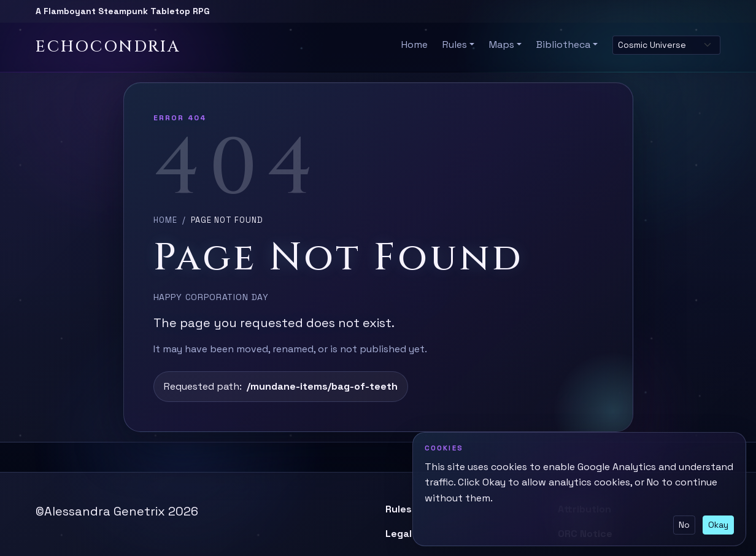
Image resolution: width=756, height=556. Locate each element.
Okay (718, 525)
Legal (399, 534)
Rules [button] (455, 44)
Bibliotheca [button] (563, 44)
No (684, 525)
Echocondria (108, 47)
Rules (399, 509)
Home (415, 44)
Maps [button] (502, 44)
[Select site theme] (666, 45)
